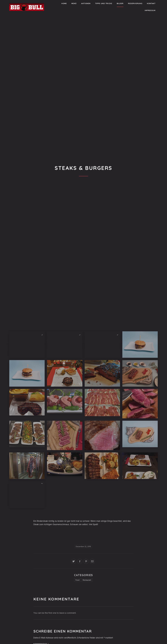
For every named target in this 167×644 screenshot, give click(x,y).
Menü (74, 3)
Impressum (150, 10)
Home (64, 3)
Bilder (120, 3)
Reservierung (135, 3)
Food (77, 580)
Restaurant (87, 580)
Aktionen (86, 3)
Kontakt (151, 3)
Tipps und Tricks (104, 3)
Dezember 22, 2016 (83, 546)
